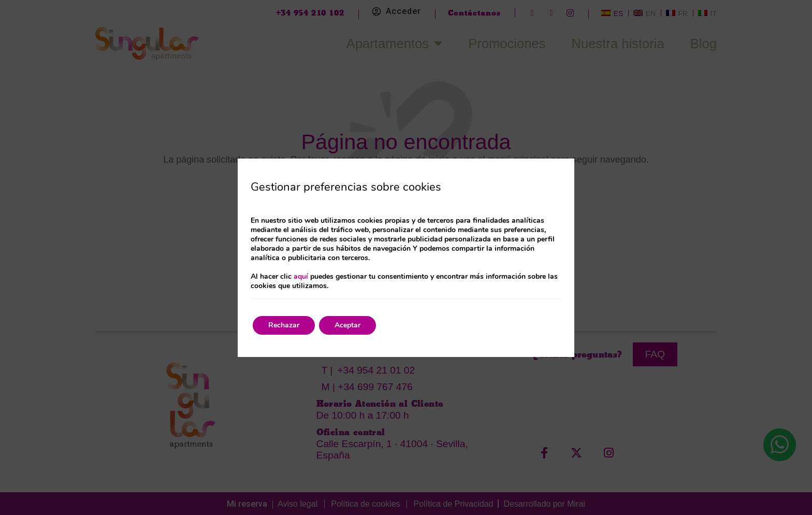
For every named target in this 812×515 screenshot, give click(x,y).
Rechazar (284, 325)
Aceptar (347, 325)
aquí (301, 276)
